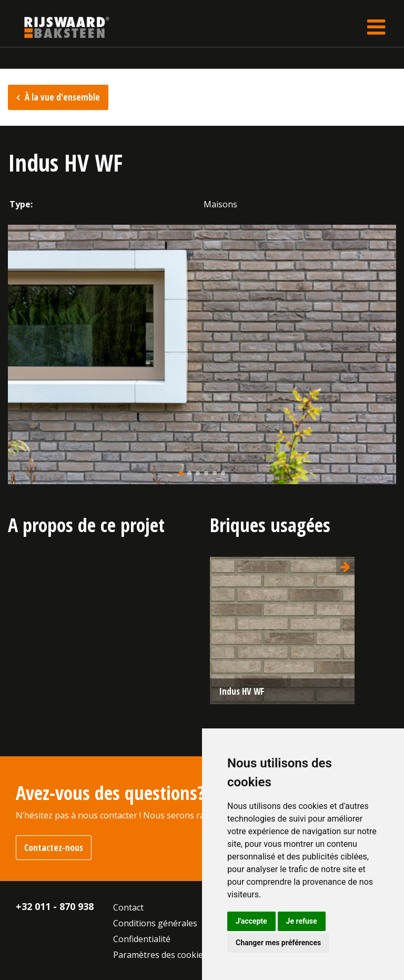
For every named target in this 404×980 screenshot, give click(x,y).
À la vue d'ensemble (62, 97)
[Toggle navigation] (376, 27)
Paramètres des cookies (160, 955)
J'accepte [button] (251, 921)
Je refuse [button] (302, 921)
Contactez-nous (54, 848)
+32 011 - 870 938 (55, 906)
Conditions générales (155, 923)
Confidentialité (142, 939)
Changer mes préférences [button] (278, 943)
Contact (128, 907)
